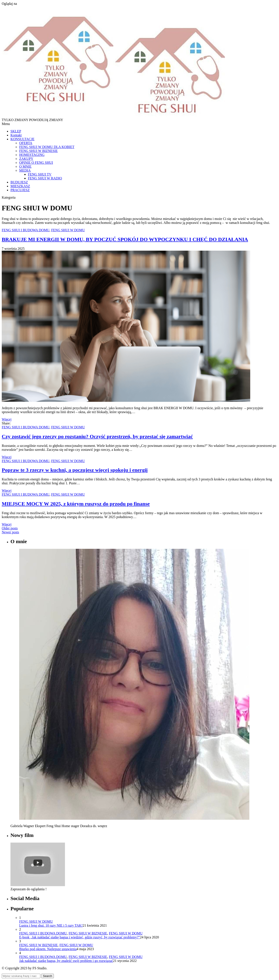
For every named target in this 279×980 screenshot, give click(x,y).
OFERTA (26, 143)
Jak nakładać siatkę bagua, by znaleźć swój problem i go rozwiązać (66, 961)
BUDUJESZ (19, 182)
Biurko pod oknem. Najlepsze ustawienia (48, 949)
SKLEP (16, 131)
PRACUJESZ (20, 190)
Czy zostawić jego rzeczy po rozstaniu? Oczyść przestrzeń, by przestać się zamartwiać (97, 436)
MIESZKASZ (20, 186)
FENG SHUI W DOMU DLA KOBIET (47, 147)
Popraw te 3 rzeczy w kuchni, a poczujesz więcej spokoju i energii (75, 470)
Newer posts (10, 532)
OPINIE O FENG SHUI (36, 163)
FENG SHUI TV (40, 174)
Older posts (10, 528)
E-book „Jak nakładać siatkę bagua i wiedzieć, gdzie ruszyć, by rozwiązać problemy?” (80, 937)
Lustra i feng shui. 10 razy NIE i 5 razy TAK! (51, 925)
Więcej (7, 419)
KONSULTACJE (22, 139)
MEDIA (25, 170)
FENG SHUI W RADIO (45, 178)
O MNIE (25, 166)
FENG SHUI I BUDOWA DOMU (26, 230)
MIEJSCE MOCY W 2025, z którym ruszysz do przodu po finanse (76, 504)
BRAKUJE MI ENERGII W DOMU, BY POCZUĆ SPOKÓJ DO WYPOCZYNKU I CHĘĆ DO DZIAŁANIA (125, 239)
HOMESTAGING (32, 155)
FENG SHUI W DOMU (68, 230)
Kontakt (16, 135)
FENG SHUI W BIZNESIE (38, 151)
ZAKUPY (26, 159)
